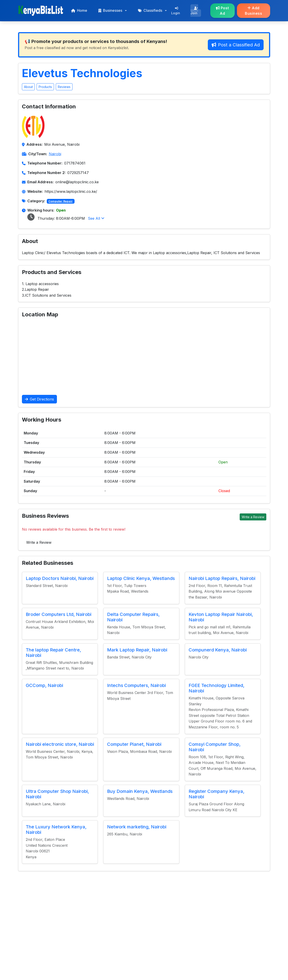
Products (45, 87)
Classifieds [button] (150, 10)
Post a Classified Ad (236, 45)
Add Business (253, 11)
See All (96, 218)
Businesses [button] (110, 10)
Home (79, 10)
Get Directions (39, 399)
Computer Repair (61, 201)
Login (176, 11)
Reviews (64, 87)
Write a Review (253, 517)
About (28, 87)
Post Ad (222, 11)
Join (194, 11)
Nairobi (55, 154)
